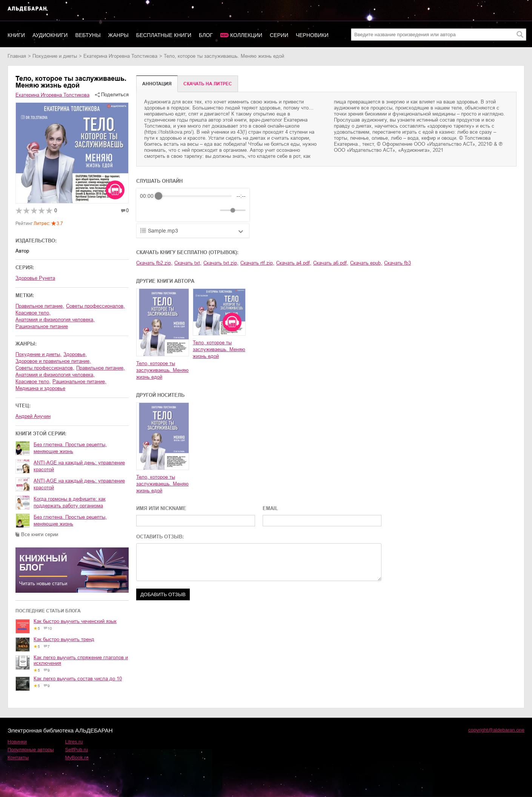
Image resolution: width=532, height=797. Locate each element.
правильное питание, (40, 306)
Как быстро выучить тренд (64, 639)
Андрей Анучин (33, 416)
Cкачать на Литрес (208, 84)
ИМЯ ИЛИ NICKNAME (161, 508)
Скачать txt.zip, (221, 263)
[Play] (164, 210)
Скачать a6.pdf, (331, 263)
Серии (279, 35)
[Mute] (213, 210)
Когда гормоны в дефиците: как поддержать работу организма (70, 502)
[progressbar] (195, 196)
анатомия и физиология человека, (55, 320)
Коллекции (246, 35)
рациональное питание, (79, 382)
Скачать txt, (188, 263)
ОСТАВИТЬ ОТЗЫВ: (160, 537)
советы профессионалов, (95, 306)
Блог (206, 35)
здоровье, (75, 354)
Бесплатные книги (164, 35)
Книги (16, 35)
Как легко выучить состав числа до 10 (78, 679)
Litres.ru (74, 742)
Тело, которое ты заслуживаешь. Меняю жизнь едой (162, 370)
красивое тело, (33, 313)
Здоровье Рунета (35, 278)
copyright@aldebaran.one (496, 730)
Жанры (118, 35)
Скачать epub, (366, 263)
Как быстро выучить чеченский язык (75, 621)
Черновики (312, 35)
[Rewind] (148, 210)
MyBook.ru (77, 758)
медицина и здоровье (40, 388)
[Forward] (181, 210)
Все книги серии (40, 534)
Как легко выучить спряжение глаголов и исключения (81, 660)
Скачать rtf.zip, (257, 263)
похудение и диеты (55, 56)
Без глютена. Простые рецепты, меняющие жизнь (70, 448)
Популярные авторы (31, 750)
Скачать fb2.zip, (154, 263)
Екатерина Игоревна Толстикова (120, 56)
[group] (193, 205)
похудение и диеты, (38, 354)
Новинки (17, 742)
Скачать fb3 (397, 263)
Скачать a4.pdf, (294, 263)
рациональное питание (42, 326)
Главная (17, 56)
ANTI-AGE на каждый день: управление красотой (79, 466)
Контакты (18, 758)
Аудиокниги (50, 35)
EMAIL (270, 508)
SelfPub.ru (77, 750)
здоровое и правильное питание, (53, 361)
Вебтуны (88, 35)
